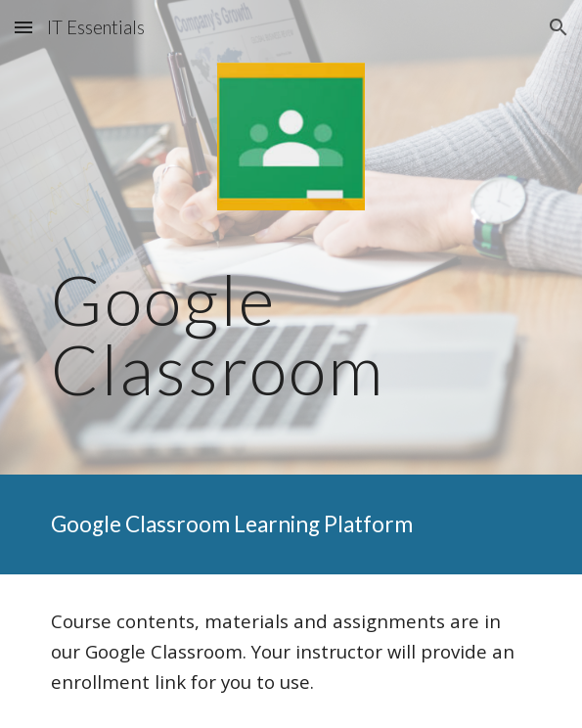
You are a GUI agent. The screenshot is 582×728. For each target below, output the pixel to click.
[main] (291, 334)
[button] (23, 27)
